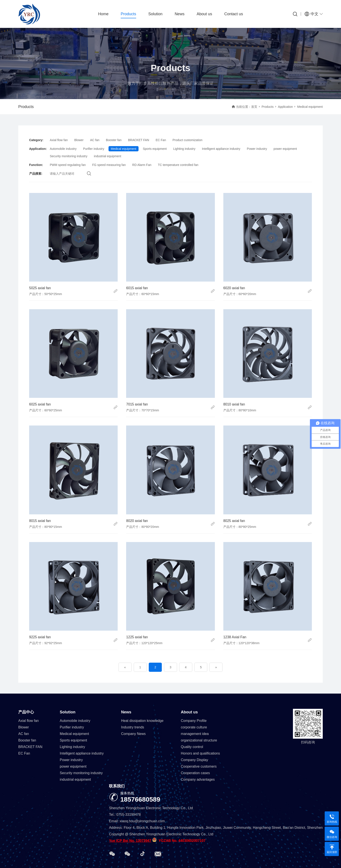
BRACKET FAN (139, 140)
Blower (79, 140)
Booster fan (114, 140)
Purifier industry (94, 149)
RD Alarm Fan (142, 165)
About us (204, 14)
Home (103, 14)
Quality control (192, 747)
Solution (155, 14)
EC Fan (161, 140)
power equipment (285, 149)
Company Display (195, 760)
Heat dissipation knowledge (142, 721)
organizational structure (199, 740)
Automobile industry (63, 149)
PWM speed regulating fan (68, 165)
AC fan (95, 140)
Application (285, 107)
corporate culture (194, 727)
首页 (254, 107)
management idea (195, 734)
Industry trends (133, 727)
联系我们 (117, 786)
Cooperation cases (195, 773)
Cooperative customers (199, 766)
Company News (133, 734)
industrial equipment (108, 156)
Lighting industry (184, 149)
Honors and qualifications (201, 753)
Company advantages (198, 779)
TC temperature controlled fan (178, 165)
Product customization (187, 140)
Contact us (234, 14)
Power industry (257, 149)
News (180, 14)
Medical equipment (124, 149)
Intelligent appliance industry (221, 149)
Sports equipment (155, 149)
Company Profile (194, 721)
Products (128, 14)
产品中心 (26, 712)
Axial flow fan (59, 140)
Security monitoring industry (69, 156)
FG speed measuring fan (109, 165)
